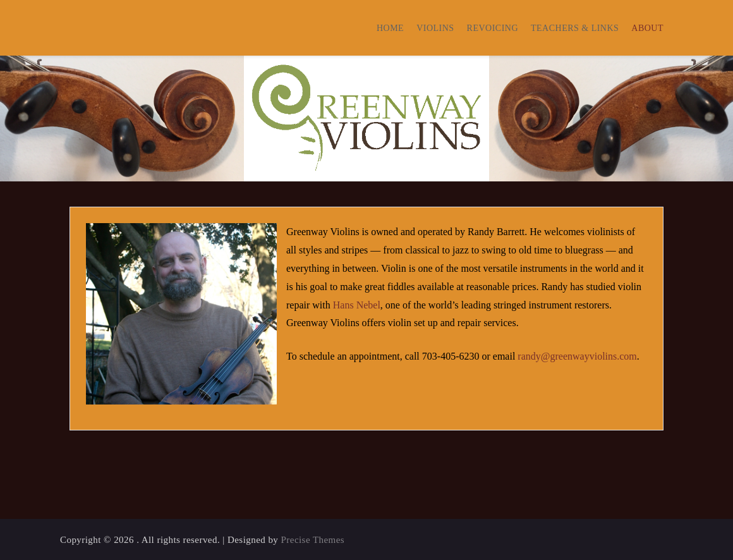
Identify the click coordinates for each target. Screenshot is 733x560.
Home (390, 28)
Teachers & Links (575, 28)
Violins (435, 28)
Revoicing (493, 28)
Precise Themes (313, 540)
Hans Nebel (357, 305)
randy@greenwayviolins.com (577, 356)
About (647, 28)
